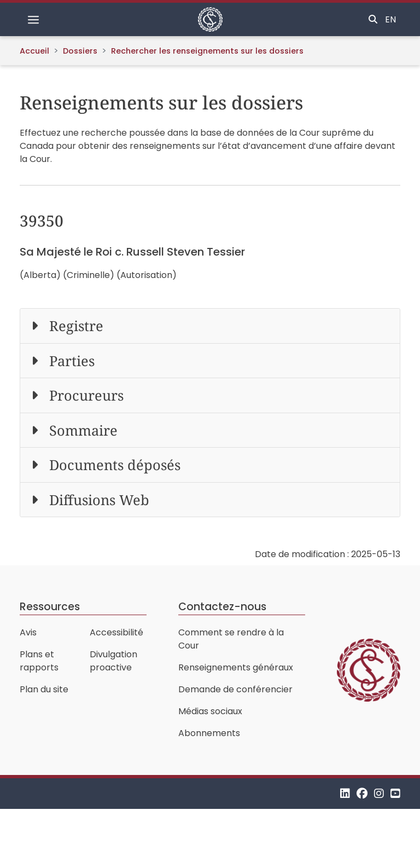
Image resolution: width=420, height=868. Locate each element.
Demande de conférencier (235, 689)
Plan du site (44, 689)
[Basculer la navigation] (33, 20)
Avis (28, 632)
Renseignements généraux (236, 667)
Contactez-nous (222, 607)
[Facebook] (362, 793)
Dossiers (80, 51)
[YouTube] (395, 793)
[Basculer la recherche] (373, 20)
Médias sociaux (210, 711)
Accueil (34, 51)
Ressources (50, 607)
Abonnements (209, 733)
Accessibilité (116, 632)
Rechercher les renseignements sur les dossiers (207, 51)
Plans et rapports (39, 661)
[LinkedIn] (345, 793)
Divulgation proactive (113, 661)
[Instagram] (379, 793)
